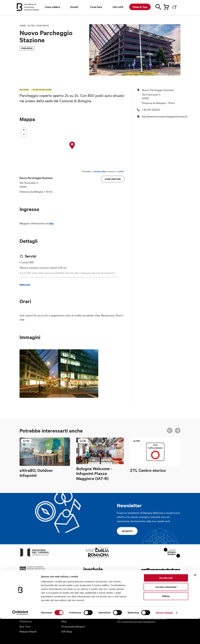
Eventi (74, 7)
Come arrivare (113, 179)
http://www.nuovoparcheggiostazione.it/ (165, 116)
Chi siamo (25, 591)
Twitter (165, 592)
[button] (72, 145)
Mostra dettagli (164, 638)
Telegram (179, 592)
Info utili (118, 7)
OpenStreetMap (100, 172)
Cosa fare (96, 7)
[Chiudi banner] (195, 600)
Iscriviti (127, 531)
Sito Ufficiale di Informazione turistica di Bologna (32, 7)
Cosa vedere (52, 7)
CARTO (121, 172)
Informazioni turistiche (74, 591)
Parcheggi (43, 25)
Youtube (172, 592)
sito (51, 223)
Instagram (151, 592)
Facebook (158, 592)
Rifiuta (166, 621)
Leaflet (86, 172)
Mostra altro (25, 285)
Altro (31, 25)
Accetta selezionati (166, 612)
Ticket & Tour (140, 7)
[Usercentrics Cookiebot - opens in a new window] (20, 638)
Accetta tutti (166, 603)
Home (23, 25)
